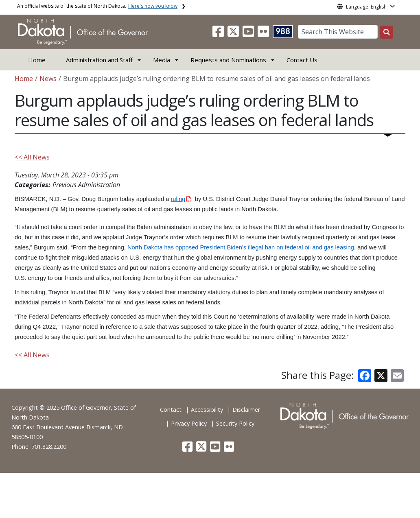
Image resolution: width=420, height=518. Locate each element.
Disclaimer (246, 410)
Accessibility (207, 410)
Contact (171, 410)
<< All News (32, 157)
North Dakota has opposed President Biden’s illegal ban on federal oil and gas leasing (241, 247)
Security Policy (235, 423)
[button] (219, 34)
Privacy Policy (189, 423)
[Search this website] (387, 32)
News (48, 79)
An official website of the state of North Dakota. (97, 6)
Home (37, 60)
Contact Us (302, 60)
